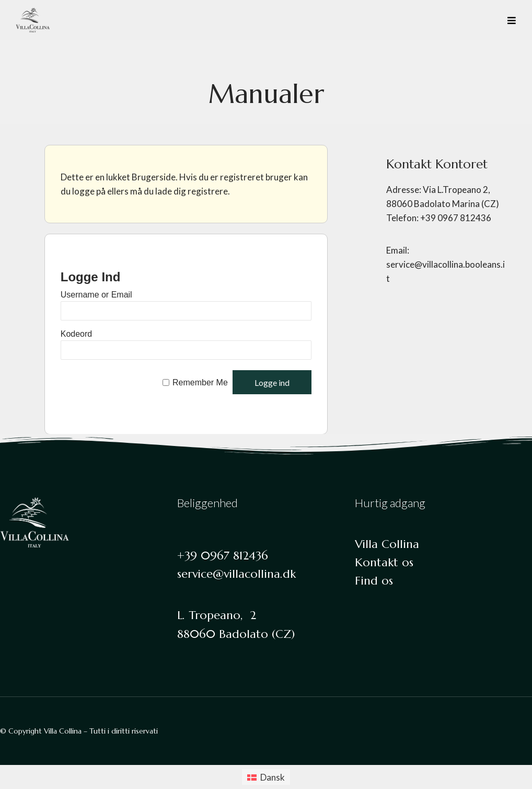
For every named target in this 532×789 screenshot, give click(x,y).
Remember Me (200, 383)
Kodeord (77, 334)
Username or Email (96, 295)
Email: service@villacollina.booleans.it (446, 264)
